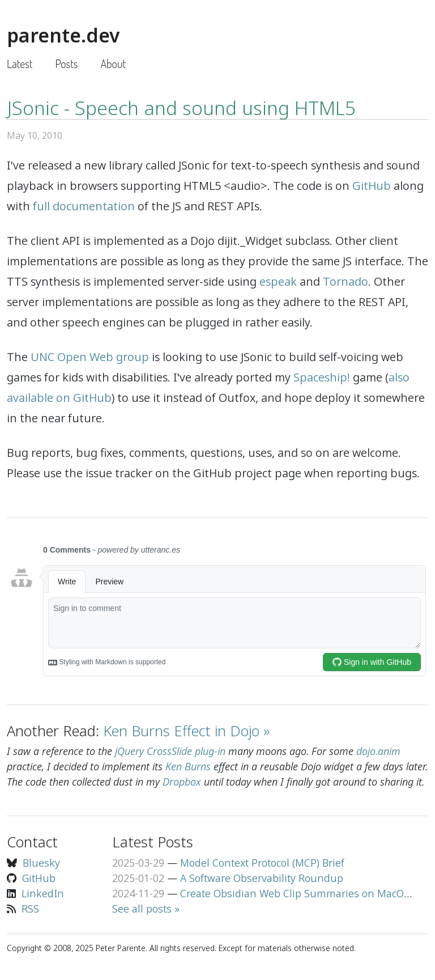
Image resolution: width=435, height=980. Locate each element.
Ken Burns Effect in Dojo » (186, 731)
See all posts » (146, 909)
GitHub (372, 186)
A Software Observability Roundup (262, 878)
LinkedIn (43, 893)
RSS (30, 909)
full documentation (84, 206)
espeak (278, 281)
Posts (66, 63)
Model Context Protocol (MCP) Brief (262, 863)
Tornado (346, 281)
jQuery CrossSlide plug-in (170, 751)
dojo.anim (378, 751)
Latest (20, 63)
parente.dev (63, 35)
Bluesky (41, 863)
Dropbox (182, 782)
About (113, 63)
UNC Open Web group (90, 357)
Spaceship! (322, 377)
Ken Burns (188, 766)
